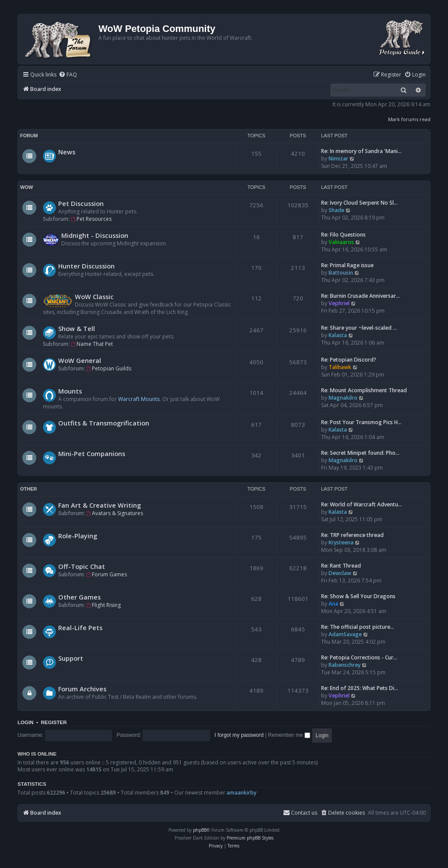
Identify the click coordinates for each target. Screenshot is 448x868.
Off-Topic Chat (82, 566)
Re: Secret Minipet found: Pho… (360, 453)
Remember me (289, 735)
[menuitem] (68, 75)
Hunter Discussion (86, 266)
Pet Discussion (81, 203)
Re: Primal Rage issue (347, 265)
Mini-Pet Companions (92, 453)
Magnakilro (343, 398)
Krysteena (341, 542)
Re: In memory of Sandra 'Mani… (361, 151)
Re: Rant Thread (341, 566)
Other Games (79, 597)
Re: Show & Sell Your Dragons (358, 596)
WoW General (80, 360)
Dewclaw (340, 573)
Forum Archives (82, 689)
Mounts (70, 391)
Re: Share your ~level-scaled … (359, 328)
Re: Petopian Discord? (349, 360)
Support (71, 658)
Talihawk (340, 367)
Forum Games (107, 574)
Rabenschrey (345, 665)
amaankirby (241, 793)
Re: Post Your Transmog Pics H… (361, 422)
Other (29, 489)
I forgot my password (239, 735)
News (67, 152)
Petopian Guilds (109, 368)
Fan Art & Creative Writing (100, 505)
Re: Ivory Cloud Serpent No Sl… (359, 203)
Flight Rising (103, 605)
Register (54, 722)
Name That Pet (92, 344)
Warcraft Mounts (139, 399)
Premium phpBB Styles (250, 838)
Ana (333, 604)
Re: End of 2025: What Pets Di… (360, 688)
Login (26, 722)
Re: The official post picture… (358, 627)
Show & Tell (77, 328)
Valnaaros (341, 242)
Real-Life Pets (80, 627)
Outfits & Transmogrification (104, 423)
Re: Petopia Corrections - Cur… (359, 657)
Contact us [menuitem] (300, 813)
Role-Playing (78, 536)
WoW (26, 187)
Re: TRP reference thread (352, 535)
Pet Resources (91, 219)
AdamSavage (345, 634)
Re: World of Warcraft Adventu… (362, 504)
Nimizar (338, 159)
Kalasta (338, 335)
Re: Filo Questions (343, 235)
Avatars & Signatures (115, 513)
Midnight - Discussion (95, 235)
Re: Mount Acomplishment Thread (364, 390)
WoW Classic (94, 296)
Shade (336, 210)
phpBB (200, 830)
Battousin (341, 273)
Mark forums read (409, 119)
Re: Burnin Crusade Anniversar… (360, 296)
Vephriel (339, 303)
